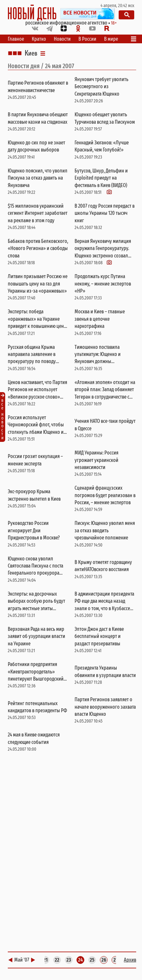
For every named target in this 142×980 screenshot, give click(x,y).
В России (87, 39)
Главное (16, 39)
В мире (111, 39)
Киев (31, 53)
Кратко (39, 39)
